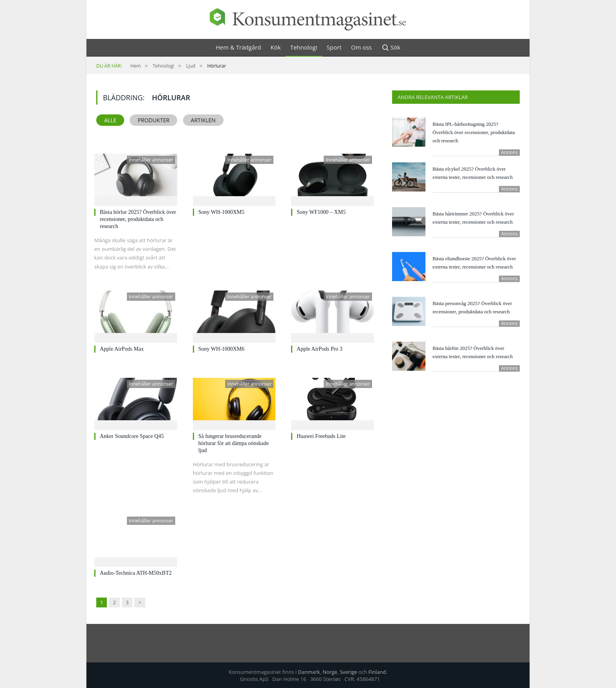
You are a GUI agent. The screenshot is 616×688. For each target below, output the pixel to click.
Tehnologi (304, 47)
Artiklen (203, 120)
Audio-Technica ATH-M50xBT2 (136, 573)
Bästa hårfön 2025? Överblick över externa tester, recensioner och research (473, 352)
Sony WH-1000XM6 (222, 349)
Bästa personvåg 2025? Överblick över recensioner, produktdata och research (472, 307)
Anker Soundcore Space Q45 (132, 436)
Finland (377, 672)
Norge (330, 672)
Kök (276, 47)
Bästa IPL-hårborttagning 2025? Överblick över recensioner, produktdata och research (474, 132)
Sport (334, 47)
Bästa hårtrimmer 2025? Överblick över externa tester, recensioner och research (473, 218)
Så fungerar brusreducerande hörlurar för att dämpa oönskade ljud (234, 443)
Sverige (348, 672)
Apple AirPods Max (122, 349)
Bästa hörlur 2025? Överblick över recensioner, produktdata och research (138, 219)
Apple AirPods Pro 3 (319, 349)
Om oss (361, 47)
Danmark (309, 672)
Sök (391, 48)
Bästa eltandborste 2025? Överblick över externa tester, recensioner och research (474, 263)
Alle (110, 120)
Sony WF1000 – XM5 (321, 212)
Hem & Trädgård (238, 47)
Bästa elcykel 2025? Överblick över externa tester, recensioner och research (473, 173)
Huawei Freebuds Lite (321, 436)
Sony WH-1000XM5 (222, 212)
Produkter (153, 120)
